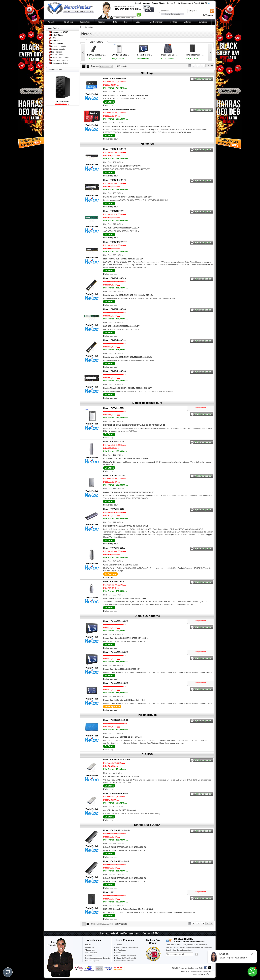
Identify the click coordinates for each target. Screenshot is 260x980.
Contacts (118, 953)
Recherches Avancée (60, 57)
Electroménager (156, 22)
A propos (55, 38)
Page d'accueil (57, 43)
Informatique (85, 22)
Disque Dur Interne (147, 616)
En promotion (201, 407)
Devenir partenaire (59, 46)
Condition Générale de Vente (126, 947)
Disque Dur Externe (147, 825)
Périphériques (147, 715)
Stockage (147, 73)
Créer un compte (58, 49)
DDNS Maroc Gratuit (60, 60)
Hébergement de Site (60, 63)
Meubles (173, 22)
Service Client (57, 55)
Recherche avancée (173, 14)
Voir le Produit (92, 94)
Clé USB (147, 754)
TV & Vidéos (51, 22)
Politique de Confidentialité (125, 958)
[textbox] (173, 11)
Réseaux (101, 22)
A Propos (118, 945)
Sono (126, 22)
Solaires (187, 22)
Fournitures (203, 22)
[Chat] (8, 972)
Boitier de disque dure (147, 403)
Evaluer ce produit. (111, 105)
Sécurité (139, 22)
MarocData (206, 974)
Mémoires (147, 144)
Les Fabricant (57, 52)
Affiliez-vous (56, 41)
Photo (114, 22)
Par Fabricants (120, 950)
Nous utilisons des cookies (125, 955)
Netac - (115, 78)
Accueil (83, 27)
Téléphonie (68, 22)
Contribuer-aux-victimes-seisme (124, 962)
